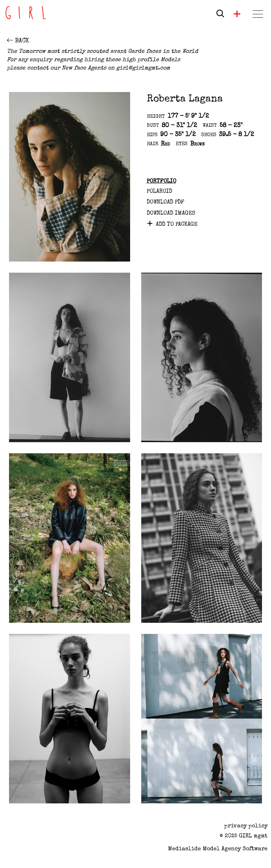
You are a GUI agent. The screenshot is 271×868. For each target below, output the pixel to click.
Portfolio (162, 182)
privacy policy (246, 826)
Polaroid (159, 192)
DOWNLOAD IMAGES (171, 214)
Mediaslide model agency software (218, 849)
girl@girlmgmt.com (143, 68)
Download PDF (166, 202)
